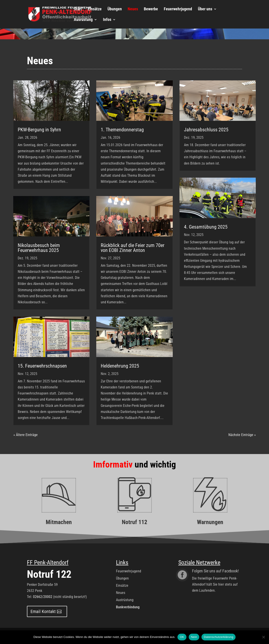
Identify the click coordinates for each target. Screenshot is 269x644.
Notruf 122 (49, 574)
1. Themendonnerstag (122, 130)
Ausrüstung (83, 20)
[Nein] (263, 637)
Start (78, 9)
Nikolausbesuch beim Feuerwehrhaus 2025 (39, 248)
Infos (107, 20)
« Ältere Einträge (26, 435)
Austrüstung (125, 600)
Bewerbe (151, 9)
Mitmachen (59, 522)
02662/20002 (43, 597)
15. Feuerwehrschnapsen (42, 366)
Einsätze (95, 9)
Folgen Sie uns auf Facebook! (215, 571)
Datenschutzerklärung (218, 637)
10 (235, 213)
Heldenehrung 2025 (120, 366)
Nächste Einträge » (242, 435)
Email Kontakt (43, 611)
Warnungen (210, 522)
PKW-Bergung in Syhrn (39, 130)
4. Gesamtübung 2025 (206, 227)
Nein (194, 637)
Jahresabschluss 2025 (206, 130)
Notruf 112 (134, 522)
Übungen (115, 9)
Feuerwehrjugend (178, 9)
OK (182, 637)
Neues (133, 9)
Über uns (205, 9)
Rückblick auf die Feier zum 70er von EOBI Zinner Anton (133, 248)
